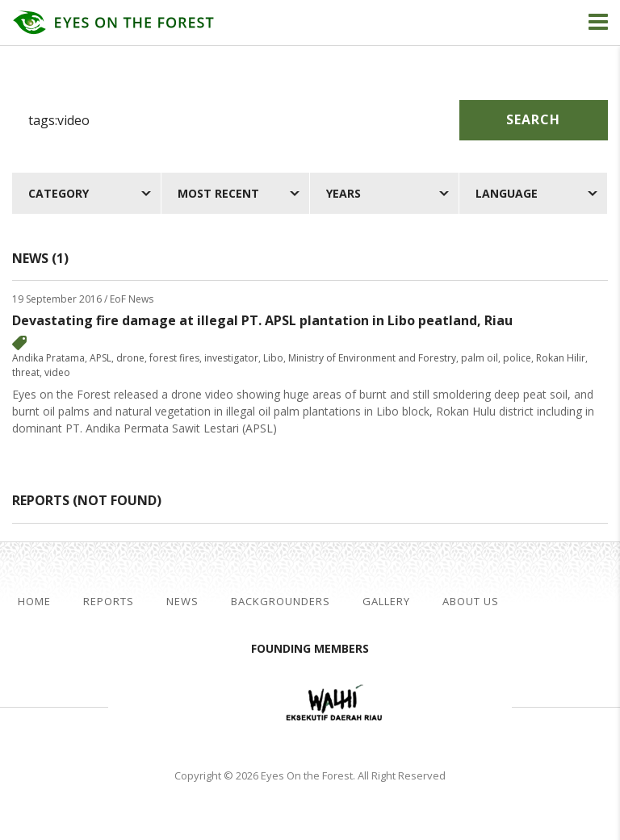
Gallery (386, 602)
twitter (567, 602)
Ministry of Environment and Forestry (372, 358)
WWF (447, 704)
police (517, 358)
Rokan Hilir (561, 358)
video (57, 372)
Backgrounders (281, 602)
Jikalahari (197, 704)
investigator (231, 358)
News (182, 602)
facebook (540, 602)
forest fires (174, 358)
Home (34, 602)
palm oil (480, 358)
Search (533, 119)
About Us (471, 602)
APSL (101, 358)
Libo (273, 358)
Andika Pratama (48, 358)
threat (26, 372)
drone (130, 358)
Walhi (334, 704)
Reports (109, 602)
